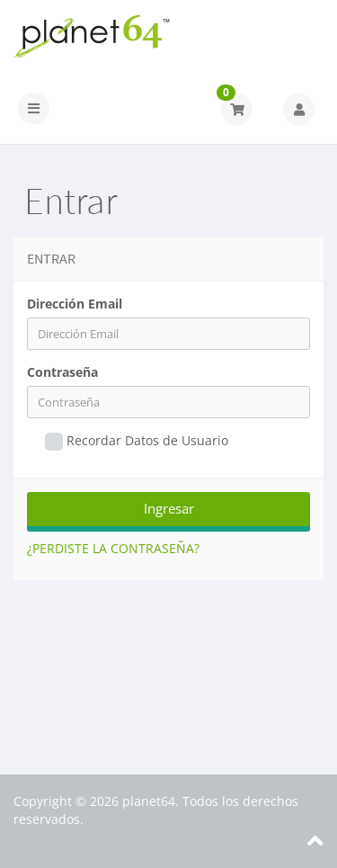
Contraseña (62, 372)
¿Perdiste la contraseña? (113, 548)
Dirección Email (75, 304)
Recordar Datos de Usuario (137, 441)
